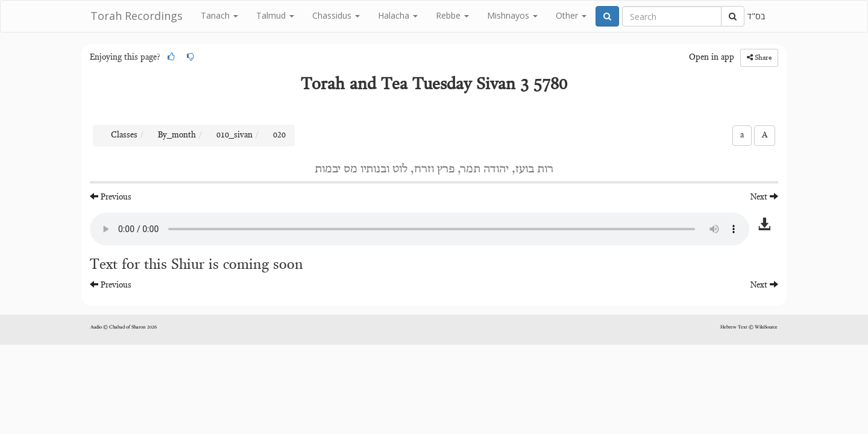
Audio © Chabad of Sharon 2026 (124, 327)
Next (764, 197)
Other (571, 15)
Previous (111, 197)
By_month (177, 136)
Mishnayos (512, 15)
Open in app (712, 58)
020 (279, 136)
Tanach (219, 15)
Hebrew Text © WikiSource (749, 327)
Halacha (398, 15)
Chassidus (336, 15)
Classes (124, 136)
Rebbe (452, 15)
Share (759, 58)
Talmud (275, 15)
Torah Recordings (137, 16)
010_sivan (234, 136)
